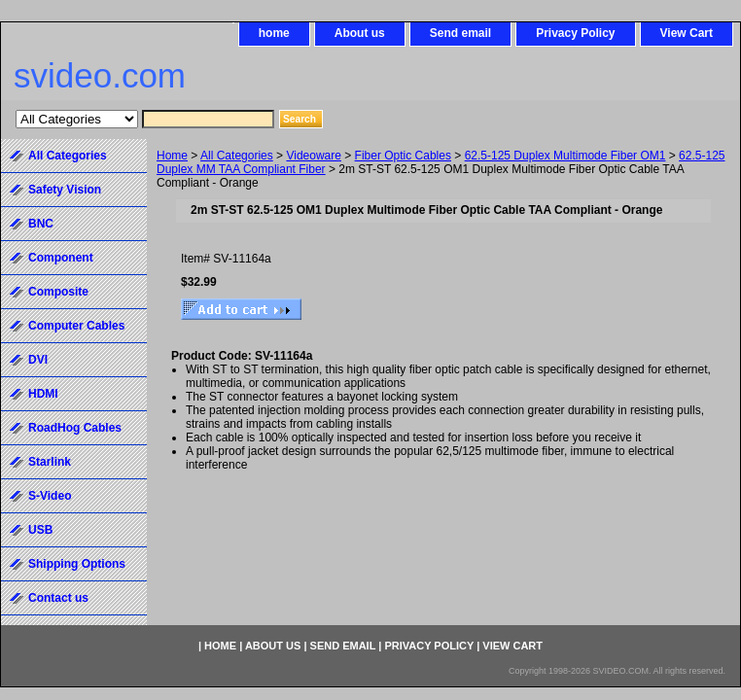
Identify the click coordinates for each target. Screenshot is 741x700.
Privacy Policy (575, 33)
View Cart (687, 33)
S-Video (50, 496)
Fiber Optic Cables (403, 156)
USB (40, 530)
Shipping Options (77, 564)
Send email (460, 33)
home (274, 33)
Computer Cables (76, 326)
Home (172, 156)
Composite (58, 292)
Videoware (313, 156)
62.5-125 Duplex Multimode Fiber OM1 (565, 156)
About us (360, 33)
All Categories (237, 156)
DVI (38, 360)
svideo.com (100, 75)
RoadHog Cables (75, 428)
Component (61, 258)
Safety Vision (65, 190)
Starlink (50, 462)
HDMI (43, 394)
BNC (41, 224)
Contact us (58, 598)
